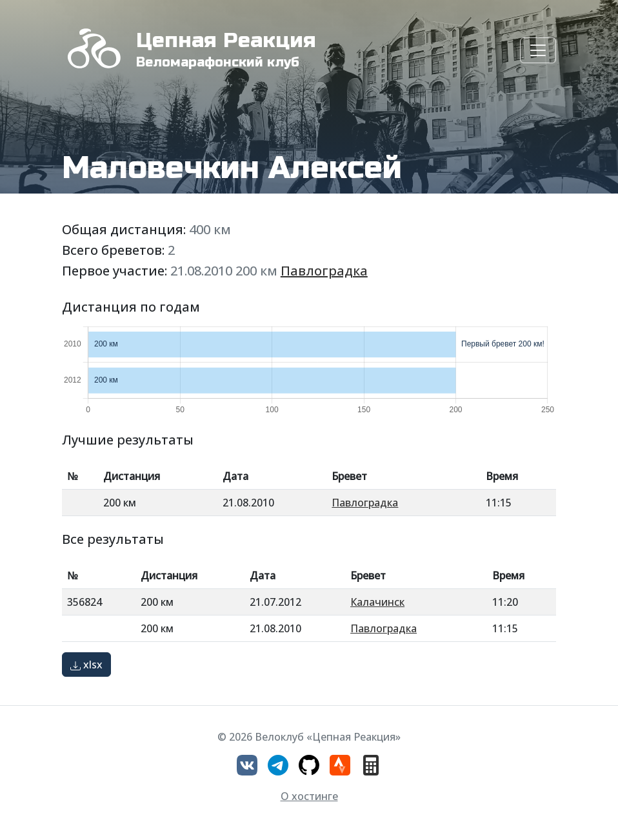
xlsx (86, 665)
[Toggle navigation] (538, 50)
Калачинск (377, 602)
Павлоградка (324, 271)
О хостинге (309, 796)
